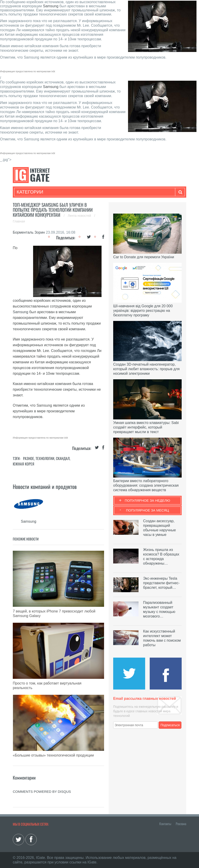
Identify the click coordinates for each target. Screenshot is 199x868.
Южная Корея (24, 464)
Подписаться (170, 725)
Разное (29, 458)
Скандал (63, 458)
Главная (19, 221)
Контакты (165, 824)
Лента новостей (80, 216)
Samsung (51, 6)
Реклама (181, 824)
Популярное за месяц (147, 510)
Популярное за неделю (148, 500)
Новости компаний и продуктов (45, 486)
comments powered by (42, 792)
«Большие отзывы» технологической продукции (53, 755)
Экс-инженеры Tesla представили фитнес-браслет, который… (161, 583)
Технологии (45, 458)
